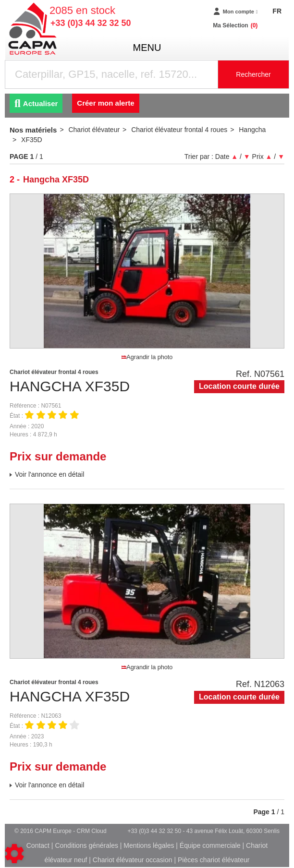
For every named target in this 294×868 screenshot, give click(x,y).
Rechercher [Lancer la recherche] (253, 74)
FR (277, 11)
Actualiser (36, 103)
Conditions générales (86, 845)
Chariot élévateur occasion (133, 860)
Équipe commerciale (210, 845)
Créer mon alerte (105, 103)
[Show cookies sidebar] (14, 854)
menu (147, 48)
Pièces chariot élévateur (214, 860)
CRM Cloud (92, 831)
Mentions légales (149, 845)
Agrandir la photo (147, 357)
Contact (38, 845)
